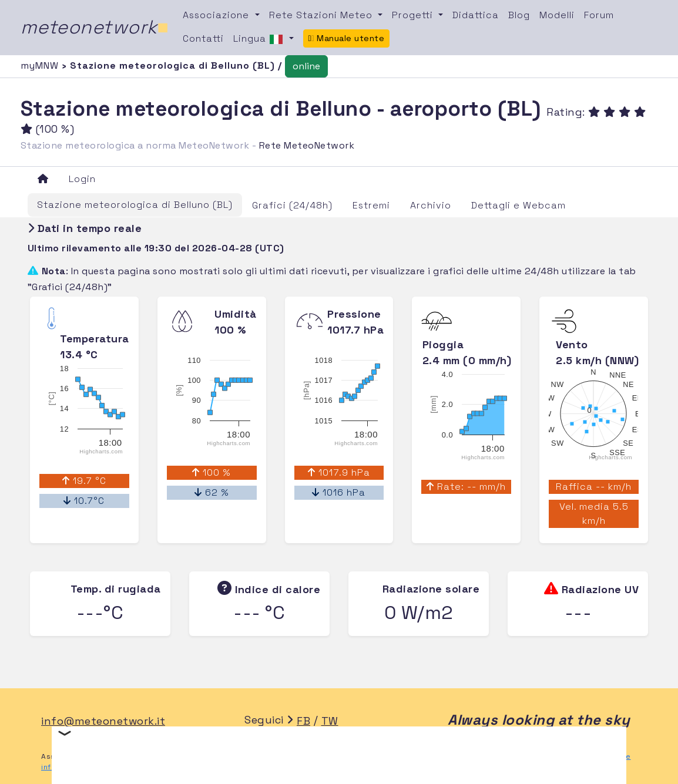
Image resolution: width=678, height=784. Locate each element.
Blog (519, 15)
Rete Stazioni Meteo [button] (322, 15)
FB (303, 721)
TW (330, 721)
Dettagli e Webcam (518, 205)
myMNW (41, 65)
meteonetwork (95, 27)
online (306, 66)
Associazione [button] (217, 15)
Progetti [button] (414, 15)
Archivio (431, 205)
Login (82, 179)
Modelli (557, 15)
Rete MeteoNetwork (307, 145)
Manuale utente (347, 38)
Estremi (371, 205)
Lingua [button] (260, 39)
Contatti (203, 38)
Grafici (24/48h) (292, 205)
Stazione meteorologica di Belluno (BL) (135, 205)
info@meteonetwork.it (103, 721)
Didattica (476, 15)
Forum (599, 15)
